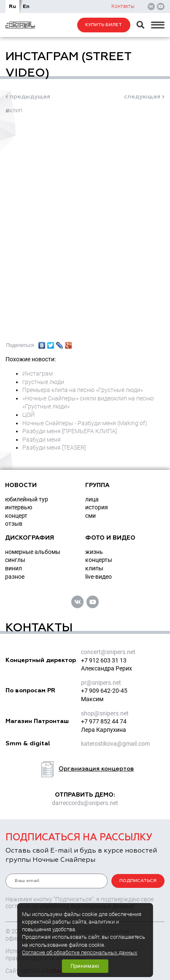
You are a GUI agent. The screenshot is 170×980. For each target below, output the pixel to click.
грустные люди (43, 382)
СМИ (90, 516)
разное (15, 577)
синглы (15, 560)
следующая (142, 97)
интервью (19, 507)
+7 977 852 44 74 (104, 721)
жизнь (94, 552)
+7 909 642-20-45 (104, 691)
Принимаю (85, 966)
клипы (94, 568)
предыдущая (30, 97)
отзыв (14, 524)
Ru (12, 7)
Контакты (123, 6)
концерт (16, 516)
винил (13, 568)
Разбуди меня (42, 440)
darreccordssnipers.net (85, 803)
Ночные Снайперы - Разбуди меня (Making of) (85, 423)
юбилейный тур (27, 499)
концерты (99, 560)
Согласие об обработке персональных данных (80, 952)
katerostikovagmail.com (115, 744)
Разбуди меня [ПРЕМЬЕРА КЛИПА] (70, 431)
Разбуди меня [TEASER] (54, 448)
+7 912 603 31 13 (104, 660)
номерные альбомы (33, 552)
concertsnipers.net (108, 652)
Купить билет (104, 25)
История (97, 507)
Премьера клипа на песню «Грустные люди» (83, 390)
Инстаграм (38, 373)
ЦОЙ (28, 415)
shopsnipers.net (105, 713)
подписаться (138, 881)
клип (14, 110)
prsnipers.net (101, 683)
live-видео (98, 577)
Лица (92, 499)
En (26, 7)
